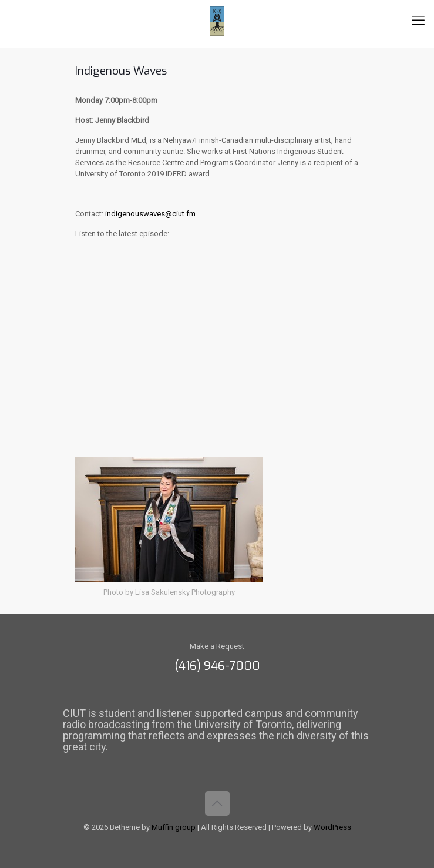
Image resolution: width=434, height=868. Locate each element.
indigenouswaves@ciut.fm (150, 214)
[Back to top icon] (217, 803)
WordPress (332, 827)
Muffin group (174, 827)
